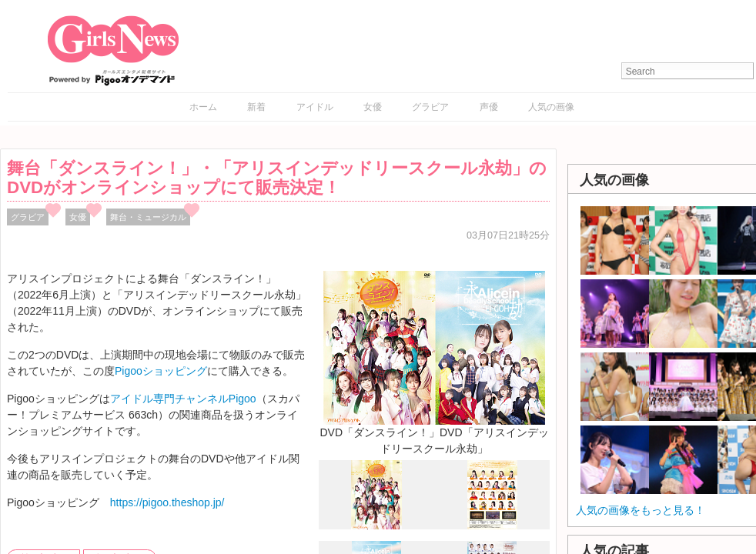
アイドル (315, 107)
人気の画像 (551, 107)
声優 (489, 107)
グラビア (430, 107)
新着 (256, 107)
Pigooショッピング (161, 371)
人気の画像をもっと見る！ (641, 510)
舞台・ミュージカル (148, 217)
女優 (373, 107)
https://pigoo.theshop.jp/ (167, 502)
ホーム (203, 107)
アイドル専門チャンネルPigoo (183, 399)
